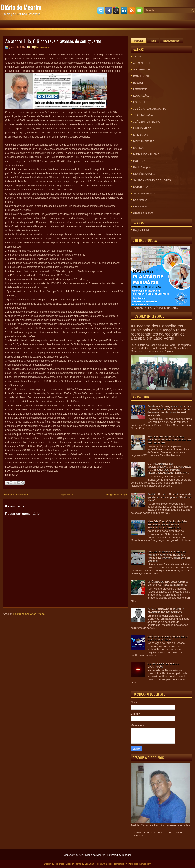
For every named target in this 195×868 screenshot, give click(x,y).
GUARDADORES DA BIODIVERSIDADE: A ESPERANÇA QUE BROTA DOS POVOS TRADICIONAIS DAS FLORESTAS (169, 468)
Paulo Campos (142, 167)
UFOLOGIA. (140, 206)
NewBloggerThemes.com (138, 864)
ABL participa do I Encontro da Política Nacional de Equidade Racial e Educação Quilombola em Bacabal (169, 556)
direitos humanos (143, 213)
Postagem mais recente (16, 495)
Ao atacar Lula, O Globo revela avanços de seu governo (53, 41)
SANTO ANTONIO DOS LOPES (152, 180)
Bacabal (138, 83)
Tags (153, 41)
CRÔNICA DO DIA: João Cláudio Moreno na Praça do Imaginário (168, 583)
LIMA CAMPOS (142, 128)
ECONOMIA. (141, 89)
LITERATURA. (142, 135)
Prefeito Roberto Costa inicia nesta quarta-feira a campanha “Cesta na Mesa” (169, 497)
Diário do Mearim (21, 7)
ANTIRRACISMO (143, 70)
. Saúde (138, 57)
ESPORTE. (140, 102)
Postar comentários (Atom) (29, 614)
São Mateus (140, 200)
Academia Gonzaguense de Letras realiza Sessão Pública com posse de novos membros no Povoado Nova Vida (169, 411)
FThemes (59, 864)
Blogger (127, 855)
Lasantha (89, 864)
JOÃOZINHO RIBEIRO (147, 122)
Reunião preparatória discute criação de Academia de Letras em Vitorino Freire (169, 440)
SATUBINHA (141, 187)
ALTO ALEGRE (142, 63)
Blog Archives (171, 41)
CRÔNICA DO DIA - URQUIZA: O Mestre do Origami (168, 638)
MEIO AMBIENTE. (144, 141)
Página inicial (66, 495)
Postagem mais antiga (116, 495)
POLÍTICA (139, 161)
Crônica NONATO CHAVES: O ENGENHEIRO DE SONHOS (166, 611)
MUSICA (138, 148)
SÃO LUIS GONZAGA (146, 193)
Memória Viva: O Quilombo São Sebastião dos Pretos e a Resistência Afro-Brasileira (167, 524)
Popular (139, 41)
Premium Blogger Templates (110, 864)
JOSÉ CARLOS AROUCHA (149, 109)
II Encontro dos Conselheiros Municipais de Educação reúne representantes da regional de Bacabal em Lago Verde (159, 332)
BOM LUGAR (141, 76)
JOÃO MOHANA (143, 115)
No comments (44, 47)
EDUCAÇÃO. (141, 96)
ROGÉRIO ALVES (144, 174)
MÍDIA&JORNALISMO (146, 154)
